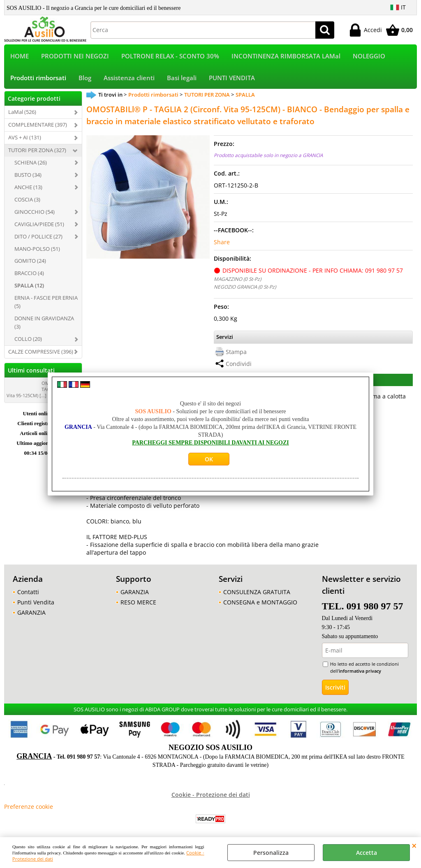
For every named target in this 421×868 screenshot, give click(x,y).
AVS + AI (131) (25, 137)
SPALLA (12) (29, 285)
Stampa (236, 352)
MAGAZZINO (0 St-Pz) (237, 279)
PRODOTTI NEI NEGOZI (75, 56)
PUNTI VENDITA (232, 78)
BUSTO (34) (28, 175)
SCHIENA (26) (31, 162)
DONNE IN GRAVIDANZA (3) (44, 322)
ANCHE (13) (28, 187)
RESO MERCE (138, 602)
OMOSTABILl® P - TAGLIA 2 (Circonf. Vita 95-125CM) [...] (43, 389)
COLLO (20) (28, 339)
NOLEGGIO (369, 56)
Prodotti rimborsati (38, 78)
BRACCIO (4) (29, 273)
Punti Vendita (36, 602)
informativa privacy (360, 671)
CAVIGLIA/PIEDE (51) (39, 224)
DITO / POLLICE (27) (38, 236)
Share (222, 242)
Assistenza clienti (129, 78)
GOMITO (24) (30, 261)
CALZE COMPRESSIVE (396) (41, 352)
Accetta (367, 853)
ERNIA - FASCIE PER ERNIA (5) (46, 302)
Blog (85, 78)
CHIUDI (414, 845)
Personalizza (271, 853)
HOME (20, 56)
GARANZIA (31, 612)
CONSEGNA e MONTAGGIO (260, 602)
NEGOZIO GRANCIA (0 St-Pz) (245, 287)
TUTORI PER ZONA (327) (37, 150)
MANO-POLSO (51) (37, 249)
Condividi (239, 364)
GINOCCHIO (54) (35, 212)
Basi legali (182, 78)
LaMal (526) (22, 112)
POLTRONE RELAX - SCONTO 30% (170, 56)
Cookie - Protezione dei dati (211, 795)
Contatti (28, 592)
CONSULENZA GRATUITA (257, 592)
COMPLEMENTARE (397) (38, 125)
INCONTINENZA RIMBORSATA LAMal (286, 56)
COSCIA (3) (27, 199)
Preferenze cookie (29, 807)
